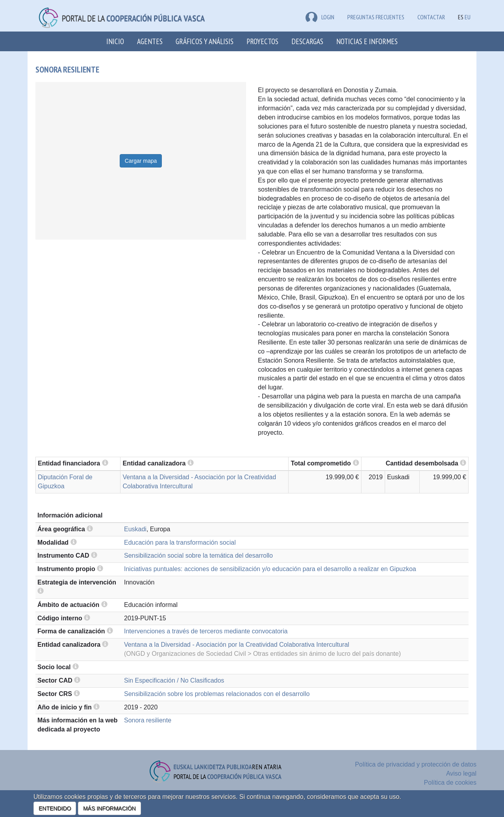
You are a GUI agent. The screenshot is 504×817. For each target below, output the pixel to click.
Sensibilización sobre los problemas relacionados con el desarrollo (217, 694)
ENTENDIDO (55, 808)
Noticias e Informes (367, 41)
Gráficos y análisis (205, 41)
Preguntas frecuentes (376, 17)
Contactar (431, 17)
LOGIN (320, 17)
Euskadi (135, 529)
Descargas (307, 41)
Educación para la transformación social (180, 542)
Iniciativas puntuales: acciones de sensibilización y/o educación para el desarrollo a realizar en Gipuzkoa (270, 569)
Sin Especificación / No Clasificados (174, 680)
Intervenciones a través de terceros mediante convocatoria (206, 631)
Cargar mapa (141, 161)
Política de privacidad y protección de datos (416, 764)
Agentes (150, 41)
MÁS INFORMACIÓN (109, 808)
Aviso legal (461, 773)
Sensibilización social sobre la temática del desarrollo (198, 556)
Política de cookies (450, 783)
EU (468, 17)
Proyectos (262, 41)
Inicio (115, 41)
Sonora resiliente (148, 720)
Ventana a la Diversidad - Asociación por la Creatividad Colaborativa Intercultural (237, 645)
